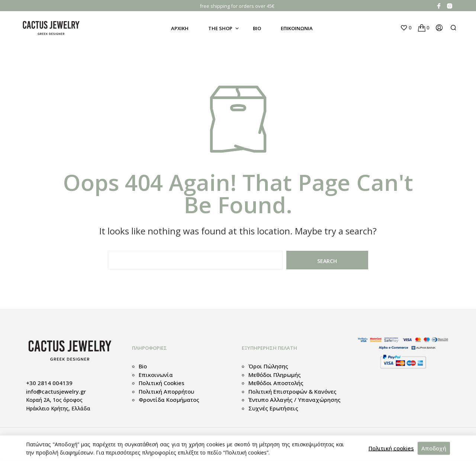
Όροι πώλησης (268, 366)
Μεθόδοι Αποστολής (276, 383)
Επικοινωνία (156, 375)
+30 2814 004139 (49, 383)
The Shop (220, 28)
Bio (257, 28)
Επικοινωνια (297, 28)
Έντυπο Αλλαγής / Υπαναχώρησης (295, 400)
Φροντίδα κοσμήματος (169, 400)
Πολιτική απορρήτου (166, 391)
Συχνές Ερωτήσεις (273, 408)
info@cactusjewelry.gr (56, 391)
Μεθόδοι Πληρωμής (275, 375)
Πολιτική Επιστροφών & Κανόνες (292, 391)
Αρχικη (180, 28)
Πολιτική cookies (162, 383)
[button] (406, 28)
